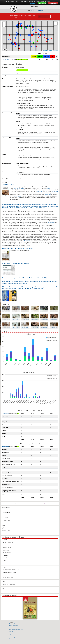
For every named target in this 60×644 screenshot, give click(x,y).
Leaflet (45, 51)
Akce (34, 15)
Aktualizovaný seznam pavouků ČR (11, 570)
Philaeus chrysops (42, 190)
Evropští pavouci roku (8, 577)
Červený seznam (7, 575)
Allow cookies (42, 3)
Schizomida (4, 533)
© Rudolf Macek (25, 311)
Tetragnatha (6, 523)
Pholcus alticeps (18, 196)
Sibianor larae (48, 195)
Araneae (4, 510)
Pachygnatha (7, 520)
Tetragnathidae (37, 10)
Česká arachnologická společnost (17, 630)
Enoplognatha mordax (19, 188)
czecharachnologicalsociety (16, 633)
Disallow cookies (53, 3)
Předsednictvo (6, 558)
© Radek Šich (6, 311)
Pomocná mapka (13, 637)
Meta (5, 515)
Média (11, 18)
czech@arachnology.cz (15, 625)
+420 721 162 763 (13, 624)
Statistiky (11, 639)
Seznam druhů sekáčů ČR (9, 584)
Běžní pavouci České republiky (10, 572)
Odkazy (29, 15)
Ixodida (3, 525)
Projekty (5, 560)
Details (53, 1)
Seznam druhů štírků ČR (8, 591)
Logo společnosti (7, 553)
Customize (33, 3)
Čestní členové (6, 540)
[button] (37, 42)
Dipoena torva (38, 191)
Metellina (6, 518)
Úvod (11, 15)
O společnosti (6, 555)
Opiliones (4, 528)
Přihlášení (18, 18)
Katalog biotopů (6, 550)
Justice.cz (11, 628)
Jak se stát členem (7, 548)
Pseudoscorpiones (6, 530)
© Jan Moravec (25, 327)
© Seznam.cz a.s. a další (53, 51)
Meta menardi (55, 191)
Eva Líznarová (23, 76)
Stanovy (5, 563)
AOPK (11, 635)
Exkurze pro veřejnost (8, 542)
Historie (4, 545)
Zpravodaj (24, 15)
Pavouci (12, 631)
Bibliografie (17, 15)
